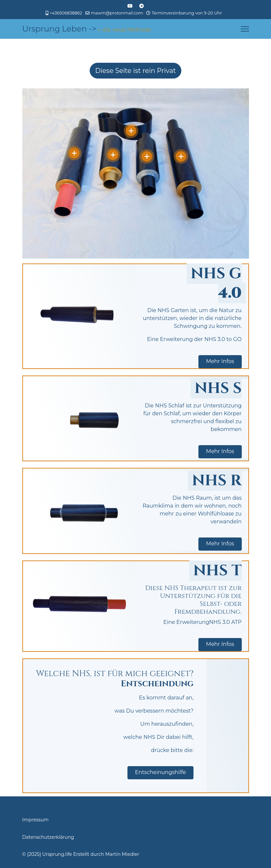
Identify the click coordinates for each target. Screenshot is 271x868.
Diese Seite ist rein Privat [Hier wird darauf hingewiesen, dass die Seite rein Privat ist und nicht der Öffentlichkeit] (136, 71)
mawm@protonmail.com (117, 13)
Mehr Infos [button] (220, 361)
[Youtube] (130, 6)
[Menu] (245, 29)
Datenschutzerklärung (48, 837)
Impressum (35, 820)
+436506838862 (66, 13)
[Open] (74, 153)
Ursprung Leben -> (59, 29)
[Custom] (142, 6)
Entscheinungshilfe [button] (160, 772)
